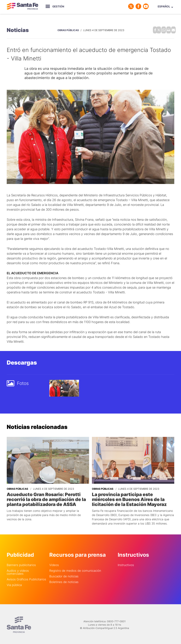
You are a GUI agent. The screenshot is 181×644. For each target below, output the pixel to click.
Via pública (14, 582)
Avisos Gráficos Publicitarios (26, 577)
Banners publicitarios (21, 562)
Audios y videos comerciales (18, 570)
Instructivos (126, 562)
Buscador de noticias (64, 574)
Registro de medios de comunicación (75, 568)
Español (164, 6)
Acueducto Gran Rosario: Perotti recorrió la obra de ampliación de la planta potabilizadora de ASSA (43, 497)
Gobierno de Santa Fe (22, 6)
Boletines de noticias (64, 579)
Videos (54, 562)
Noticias (18, 29)
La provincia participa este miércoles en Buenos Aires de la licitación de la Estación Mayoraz (131, 497)
